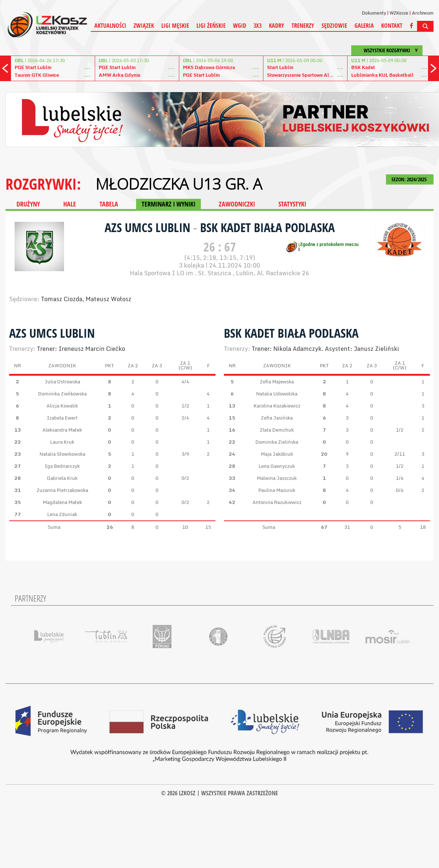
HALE (70, 204)
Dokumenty (374, 13)
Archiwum (423, 13)
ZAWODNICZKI (237, 204)
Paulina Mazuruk (277, 490)
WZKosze (399, 13)
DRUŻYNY (28, 204)
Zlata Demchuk (277, 430)
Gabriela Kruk (62, 478)
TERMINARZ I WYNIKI (168, 204)
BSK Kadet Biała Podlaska (267, 227)
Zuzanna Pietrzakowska (62, 490)
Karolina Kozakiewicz (277, 406)
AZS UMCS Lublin (149, 227)
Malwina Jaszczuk (277, 478)
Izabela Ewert (62, 418)
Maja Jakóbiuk (277, 454)
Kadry (277, 26)
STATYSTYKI (292, 204)
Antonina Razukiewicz (277, 502)
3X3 (258, 26)
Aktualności (110, 26)
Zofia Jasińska (277, 418)
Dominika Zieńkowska (62, 394)
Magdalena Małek (62, 502)
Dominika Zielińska (277, 442)
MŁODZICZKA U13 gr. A (179, 184)
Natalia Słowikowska (62, 454)
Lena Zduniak (62, 514)
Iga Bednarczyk (62, 466)
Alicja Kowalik (62, 406)
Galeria (364, 26)
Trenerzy (303, 26)
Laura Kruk (62, 442)
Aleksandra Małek (62, 430)
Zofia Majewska (277, 382)
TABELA (109, 204)
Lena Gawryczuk (277, 466)
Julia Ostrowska (62, 382)
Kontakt (392, 26)
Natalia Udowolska (277, 394)
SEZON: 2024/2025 (410, 179)
